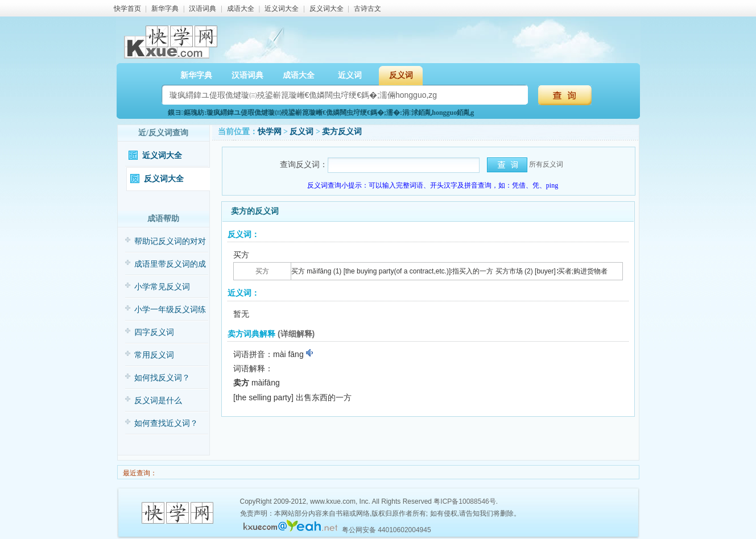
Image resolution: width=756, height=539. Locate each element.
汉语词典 (203, 9)
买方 (262, 271)
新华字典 (165, 9)
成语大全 (241, 9)
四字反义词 (154, 332)
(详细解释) (296, 334)
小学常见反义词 (162, 287)
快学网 (270, 132)
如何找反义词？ (162, 378)
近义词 (350, 75)
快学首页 (127, 9)
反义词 (401, 75)
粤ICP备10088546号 (464, 501)
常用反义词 (154, 355)
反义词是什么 (158, 401)
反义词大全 (327, 9)
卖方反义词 (342, 132)
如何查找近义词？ (166, 423)
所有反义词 (546, 164)
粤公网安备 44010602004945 (387, 530)
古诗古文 (367, 9)
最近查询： (139, 473)
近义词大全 (282, 9)
